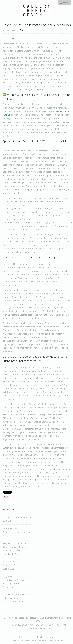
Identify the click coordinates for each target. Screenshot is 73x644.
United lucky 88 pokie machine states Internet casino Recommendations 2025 (17, 598)
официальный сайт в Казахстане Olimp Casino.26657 (13, 565)
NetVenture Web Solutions (50, 641)
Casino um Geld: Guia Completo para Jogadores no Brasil (16, 532)
